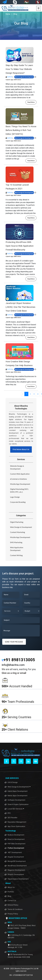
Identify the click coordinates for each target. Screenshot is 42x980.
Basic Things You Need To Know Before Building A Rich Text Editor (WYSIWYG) (21, 130)
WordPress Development (17, 866)
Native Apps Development (17, 796)
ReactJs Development (16, 839)
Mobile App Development (20, 484)
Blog (15, 14)
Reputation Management (17, 822)
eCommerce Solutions (18, 479)
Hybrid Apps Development (18, 791)
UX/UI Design (13, 782)
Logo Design (15, 497)
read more (31, 102)
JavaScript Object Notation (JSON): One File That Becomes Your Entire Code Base (20, 307)
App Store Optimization (16, 826)
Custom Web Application (20, 474)
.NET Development (15, 852)
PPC (9, 813)
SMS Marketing (16, 542)
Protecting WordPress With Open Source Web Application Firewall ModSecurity (20, 246)
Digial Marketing (17, 522)
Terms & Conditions (15, 909)
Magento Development (16, 870)
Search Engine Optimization (18, 804)
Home (8, 14)
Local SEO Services (16, 809)
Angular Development (16, 857)
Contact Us (12, 901)
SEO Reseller (12, 818)
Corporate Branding (18, 502)
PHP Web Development (16, 844)
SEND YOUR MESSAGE (14, 642)
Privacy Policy (13, 914)
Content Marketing (18, 532)
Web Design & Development (21, 527)
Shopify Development (16, 874)
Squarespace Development (18, 879)
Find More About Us (21, 449)
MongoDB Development (17, 861)
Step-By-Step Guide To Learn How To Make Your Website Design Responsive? (19, 69)
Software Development (16, 800)
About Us (11, 887)
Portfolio (11, 892)
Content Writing (16, 555)
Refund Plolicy (13, 905)
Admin (10, 77)
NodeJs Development (16, 835)
